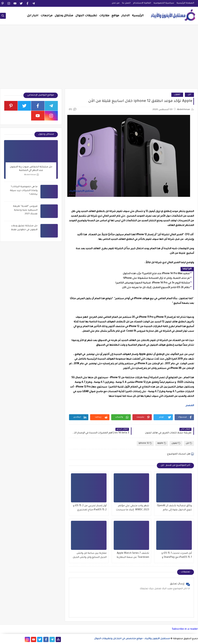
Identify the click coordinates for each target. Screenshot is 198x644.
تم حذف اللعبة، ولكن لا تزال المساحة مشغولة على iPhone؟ (156, 278)
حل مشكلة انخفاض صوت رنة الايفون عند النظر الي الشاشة (31, 169)
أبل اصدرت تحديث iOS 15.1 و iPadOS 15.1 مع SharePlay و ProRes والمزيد (177, 556)
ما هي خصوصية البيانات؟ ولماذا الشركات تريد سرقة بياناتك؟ (24, 191)
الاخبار (126, 16)
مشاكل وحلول (64, 16)
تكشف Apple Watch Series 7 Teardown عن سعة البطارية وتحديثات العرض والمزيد (133, 556)
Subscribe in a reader (185, 629)
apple (162, 443)
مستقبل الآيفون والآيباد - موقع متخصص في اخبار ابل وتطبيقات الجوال (132, 639)
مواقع (115, 16)
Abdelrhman (32, 175)
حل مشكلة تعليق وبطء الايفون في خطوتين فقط (24, 228)
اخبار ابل (33, 16)
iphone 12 (145, 443)
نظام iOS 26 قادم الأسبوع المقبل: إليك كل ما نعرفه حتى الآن (156, 288)
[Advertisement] (99, 59)
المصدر (189, 406)
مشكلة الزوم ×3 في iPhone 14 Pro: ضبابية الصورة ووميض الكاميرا (153, 283)
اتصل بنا (126, 3)
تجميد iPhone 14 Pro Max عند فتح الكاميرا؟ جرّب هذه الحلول (156, 274)
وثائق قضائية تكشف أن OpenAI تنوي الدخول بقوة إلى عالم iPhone (174, 508)
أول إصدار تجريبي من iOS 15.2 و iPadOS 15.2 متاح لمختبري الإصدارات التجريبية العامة (90, 508)
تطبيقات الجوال (86, 16)
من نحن (116, 3)
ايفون (177, 95)
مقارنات (104, 16)
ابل (189, 95)
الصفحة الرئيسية (185, 3)
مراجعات (47, 16)
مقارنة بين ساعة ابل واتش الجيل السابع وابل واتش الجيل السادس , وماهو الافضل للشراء (90, 556)
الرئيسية (138, 16)
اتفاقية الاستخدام (142, 3)
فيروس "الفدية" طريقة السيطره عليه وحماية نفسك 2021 (25, 210)
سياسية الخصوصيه (164, 3)
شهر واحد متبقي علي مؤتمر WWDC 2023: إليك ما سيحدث (133, 508)
